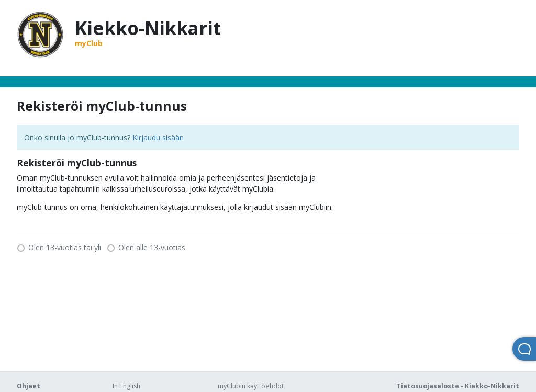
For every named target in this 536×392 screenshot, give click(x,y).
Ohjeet (29, 386)
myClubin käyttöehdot (251, 386)
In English (126, 386)
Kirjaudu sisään (158, 137)
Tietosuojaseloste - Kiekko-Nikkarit (458, 386)
